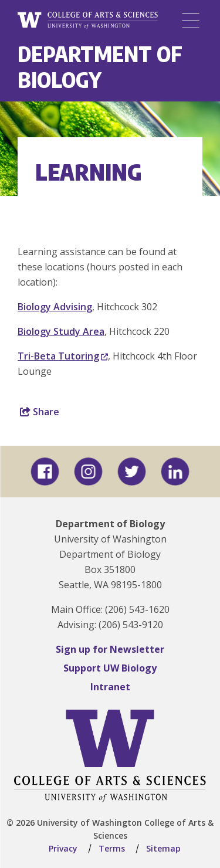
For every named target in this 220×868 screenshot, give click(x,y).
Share (40, 412)
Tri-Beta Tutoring (63, 356)
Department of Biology (100, 67)
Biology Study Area (61, 331)
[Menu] (191, 21)
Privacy (63, 848)
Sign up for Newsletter (110, 649)
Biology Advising (55, 307)
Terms (112, 848)
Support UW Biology (110, 668)
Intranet (110, 687)
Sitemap (163, 848)
